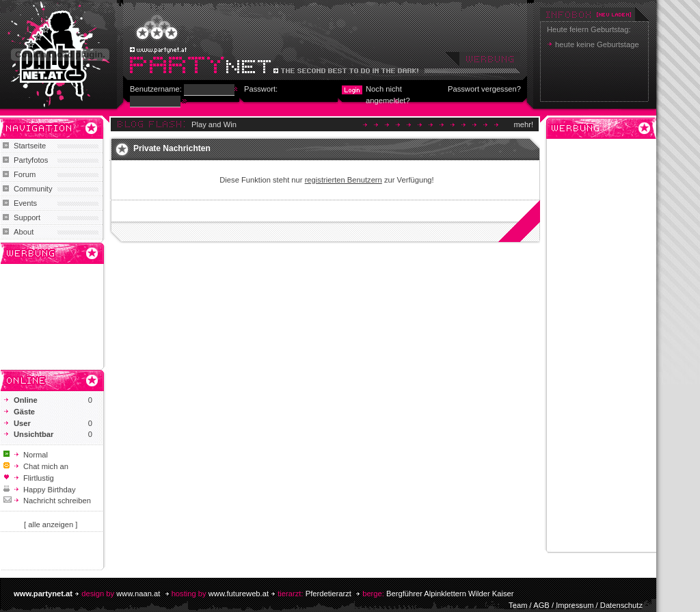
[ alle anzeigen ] (51, 524)
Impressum (575, 605)
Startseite (30, 146)
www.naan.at (138, 594)
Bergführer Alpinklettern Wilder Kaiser (450, 594)
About (24, 232)
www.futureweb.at (239, 594)
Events (25, 203)
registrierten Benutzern (344, 180)
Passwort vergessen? (484, 89)
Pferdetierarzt (328, 594)
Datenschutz (621, 605)
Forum (25, 174)
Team (518, 605)
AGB (541, 605)
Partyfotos (31, 160)
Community (33, 189)
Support (27, 217)
